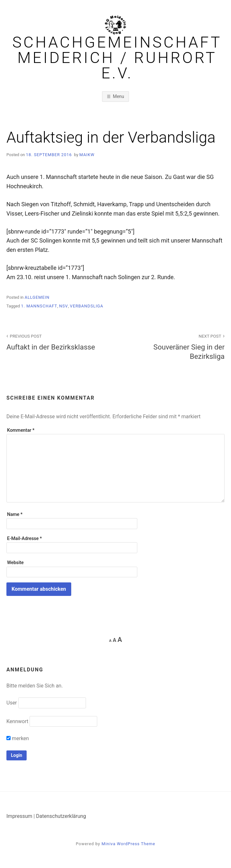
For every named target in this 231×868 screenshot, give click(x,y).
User (12, 703)
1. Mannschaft (39, 306)
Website (15, 563)
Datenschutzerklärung (61, 816)
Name (15, 514)
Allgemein (37, 297)
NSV (64, 306)
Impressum (19, 816)
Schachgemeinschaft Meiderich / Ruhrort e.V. (117, 58)
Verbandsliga (87, 306)
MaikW (87, 155)
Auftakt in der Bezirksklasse (57, 342)
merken (18, 738)
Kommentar (21, 430)
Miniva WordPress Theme (128, 844)
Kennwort (17, 721)
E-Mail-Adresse (24, 539)
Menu (119, 96)
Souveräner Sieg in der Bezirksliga (174, 346)
